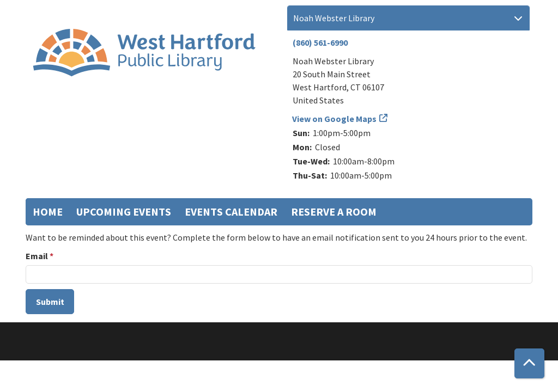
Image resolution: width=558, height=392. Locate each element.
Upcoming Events (124, 212)
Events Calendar (231, 212)
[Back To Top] (529, 363)
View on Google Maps (335, 119)
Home (48, 212)
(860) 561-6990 (320, 42)
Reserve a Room (334, 212)
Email (37, 256)
